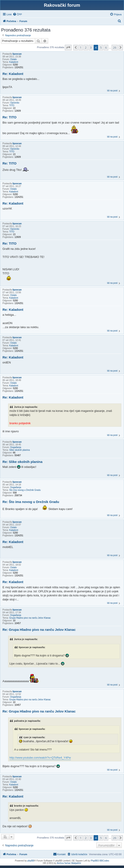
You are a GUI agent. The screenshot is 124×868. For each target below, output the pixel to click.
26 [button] (115, 47)
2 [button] (86, 47)
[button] (68, 47)
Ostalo (13, 59)
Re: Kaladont (13, 74)
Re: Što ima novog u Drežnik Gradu (31, 502)
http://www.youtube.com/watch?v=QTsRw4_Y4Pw (40, 758)
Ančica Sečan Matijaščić (69, 863)
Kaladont (14, 62)
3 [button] (91, 47)
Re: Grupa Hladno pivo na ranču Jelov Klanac (39, 630)
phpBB (31, 861)
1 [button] (81, 47)
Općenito (15, 103)
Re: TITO (9, 117)
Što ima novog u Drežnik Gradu (25, 490)
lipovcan (17, 54)
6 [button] (106, 47)
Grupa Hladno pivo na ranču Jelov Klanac (30, 618)
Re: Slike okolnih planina (23, 462)
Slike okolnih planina (19, 450)
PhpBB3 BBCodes (100, 861)
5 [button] (101, 47)
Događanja (16, 447)
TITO (12, 105)
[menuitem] (17, 14)
